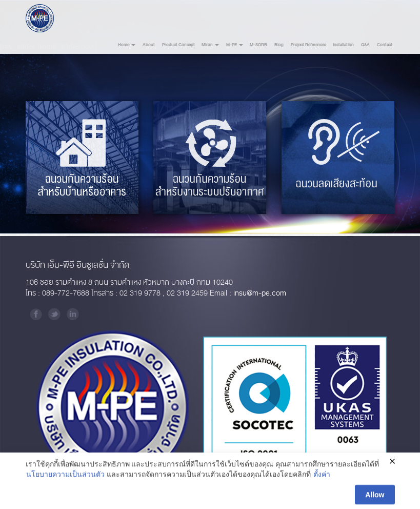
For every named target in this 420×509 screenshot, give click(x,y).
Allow (375, 497)
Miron (210, 45)
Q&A (365, 45)
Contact (385, 45)
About (149, 45)
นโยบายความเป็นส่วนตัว (65, 477)
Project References (308, 45)
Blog (279, 45)
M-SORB (258, 45)
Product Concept (178, 45)
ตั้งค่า (322, 477)
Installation (343, 45)
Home (127, 45)
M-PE (235, 45)
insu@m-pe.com (260, 293)
